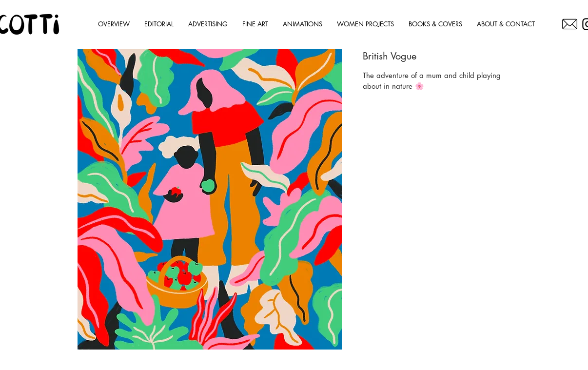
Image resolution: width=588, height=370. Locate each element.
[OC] (570, 24)
